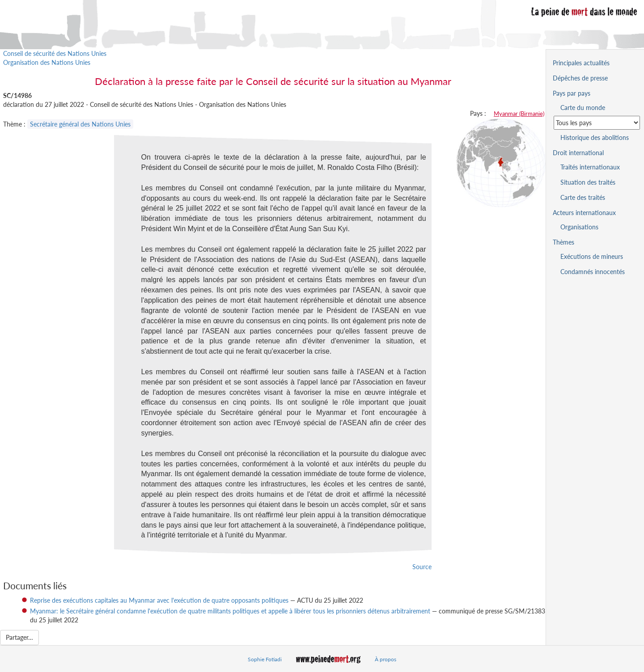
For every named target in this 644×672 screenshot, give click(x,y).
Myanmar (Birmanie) (519, 114)
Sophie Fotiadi (265, 659)
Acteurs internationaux (584, 213)
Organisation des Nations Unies (47, 62)
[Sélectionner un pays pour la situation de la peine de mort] (597, 123)
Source (422, 567)
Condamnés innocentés (593, 272)
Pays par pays (572, 93)
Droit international (578, 153)
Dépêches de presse (580, 78)
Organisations (579, 227)
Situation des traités (588, 182)
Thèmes (563, 242)
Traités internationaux (590, 167)
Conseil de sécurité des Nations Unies (55, 53)
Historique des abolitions (595, 137)
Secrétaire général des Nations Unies (80, 124)
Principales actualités (581, 63)
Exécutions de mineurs (592, 256)
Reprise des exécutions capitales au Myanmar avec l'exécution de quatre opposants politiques (159, 600)
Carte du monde (583, 108)
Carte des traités (583, 197)
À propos (386, 659)
